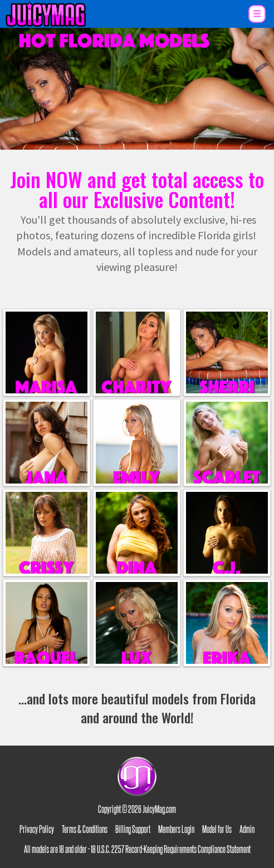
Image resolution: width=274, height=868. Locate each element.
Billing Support (133, 828)
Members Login (176, 828)
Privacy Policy (37, 828)
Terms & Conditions (85, 828)
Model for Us (217, 828)
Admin (247, 828)
